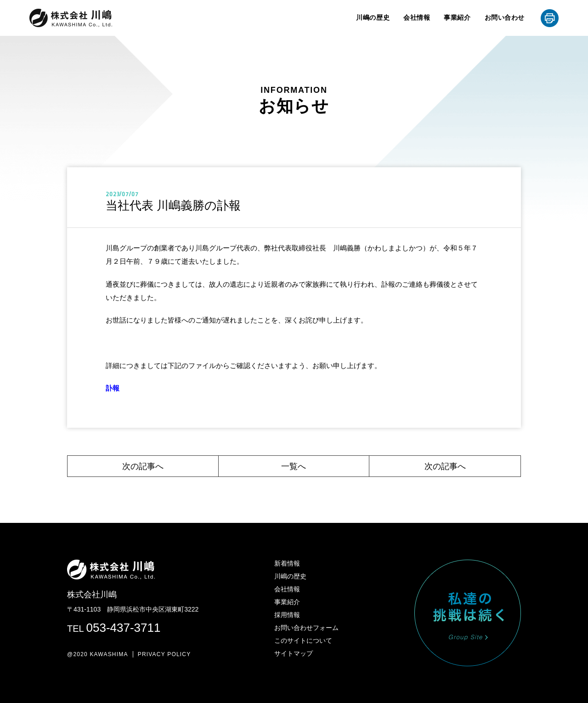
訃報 (113, 388)
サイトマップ (294, 653)
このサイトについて (303, 641)
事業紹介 (457, 17)
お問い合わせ (505, 17)
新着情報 (287, 563)
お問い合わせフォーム (306, 628)
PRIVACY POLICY (164, 654)
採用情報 (287, 615)
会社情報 (417, 17)
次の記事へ (143, 466)
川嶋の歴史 (373, 17)
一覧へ (294, 466)
